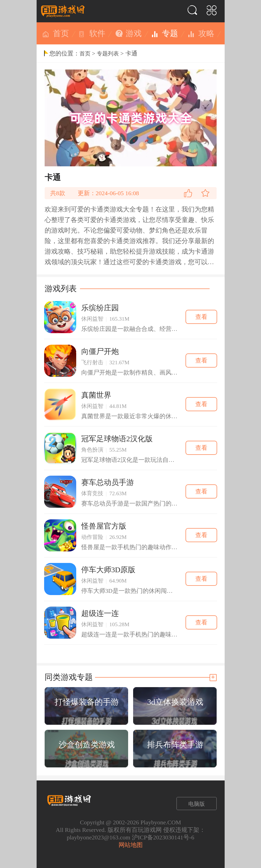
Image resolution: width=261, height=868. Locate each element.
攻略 (206, 33)
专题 (170, 33)
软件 (97, 33)
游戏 (134, 33)
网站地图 (131, 845)
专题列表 (108, 54)
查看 (201, 317)
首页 (61, 33)
